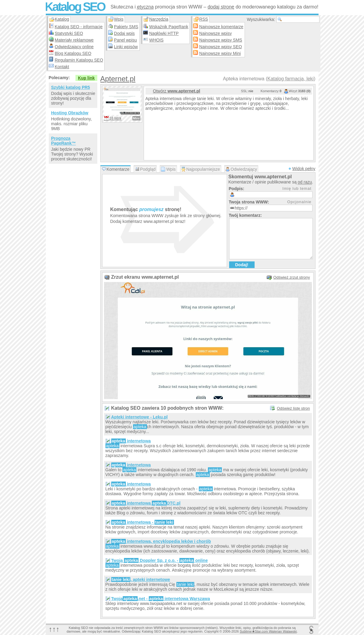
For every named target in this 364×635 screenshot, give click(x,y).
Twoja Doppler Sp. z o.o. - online (160, 560)
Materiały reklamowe (74, 40)
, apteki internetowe (141, 580)
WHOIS (156, 40)
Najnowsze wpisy (215, 33)
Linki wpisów (126, 47)
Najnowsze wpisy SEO (220, 47)
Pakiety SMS (126, 27)
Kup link (86, 78)
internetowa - (143, 522)
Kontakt (62, 67)
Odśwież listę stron (293, 408)
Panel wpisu (125, 40)
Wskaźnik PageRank (169, 27)
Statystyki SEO (69, 33)
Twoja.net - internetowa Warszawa (161, 599)
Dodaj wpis (124, 33)
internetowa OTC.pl (146, 503)
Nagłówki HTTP (164, 33)
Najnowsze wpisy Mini (220, 53)
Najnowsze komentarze (221, 27)
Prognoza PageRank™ (64, 141)
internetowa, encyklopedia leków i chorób (161, 541)
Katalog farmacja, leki (291, 79)
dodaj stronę (221, 7)
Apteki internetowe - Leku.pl (140, 417)
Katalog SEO (75, 7)
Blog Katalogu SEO (73, 53)
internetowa (131, 441)
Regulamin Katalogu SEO (79, 60)
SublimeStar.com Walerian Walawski (268, 631)
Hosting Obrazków (70, 113)
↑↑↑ (54, 629)
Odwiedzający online (74, 47)
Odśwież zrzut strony (292, 277)
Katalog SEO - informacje (79, 27)
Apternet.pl (118, 79)
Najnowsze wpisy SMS (221, 40)
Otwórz (177, 91)
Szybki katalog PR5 (71, 87)
